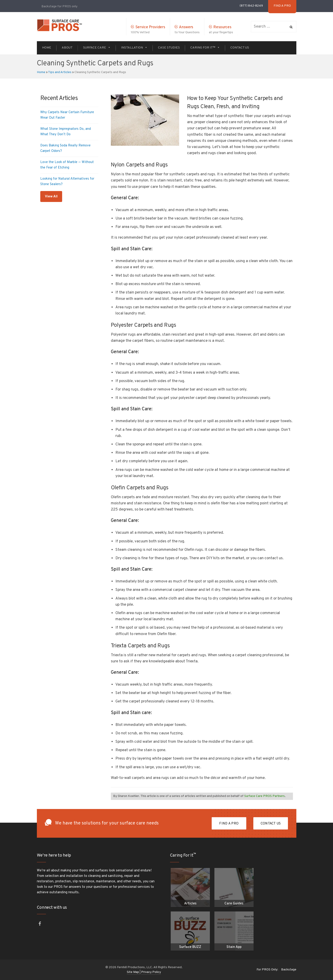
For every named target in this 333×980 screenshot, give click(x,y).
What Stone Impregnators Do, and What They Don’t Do (66, 132)
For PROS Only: (267, 970)
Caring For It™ (205, 48)
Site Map (133, 972)
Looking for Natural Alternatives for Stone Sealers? (67, 182)
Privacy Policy (151, 972)
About (67, 48)
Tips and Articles (60, 72)
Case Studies (169, 48)
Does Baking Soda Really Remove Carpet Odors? (65, 148)
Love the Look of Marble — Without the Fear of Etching (67, 165)
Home (47, 48)
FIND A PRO (229, 824)
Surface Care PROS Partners (264, 796)
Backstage (289, 970)
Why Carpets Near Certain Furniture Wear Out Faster (67, 115)
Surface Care (97, 48)
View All (51, 197)
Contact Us (240, 48)
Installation (134, 48)
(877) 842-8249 (251, 6)
